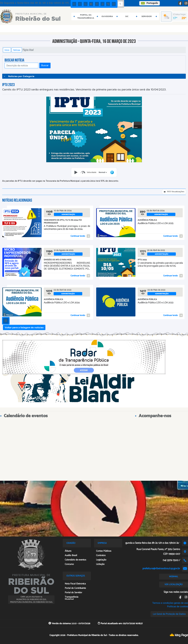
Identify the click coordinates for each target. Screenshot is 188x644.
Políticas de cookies (178, 606)
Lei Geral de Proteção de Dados (169, 614)
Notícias (17, 50)
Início (7, 50)
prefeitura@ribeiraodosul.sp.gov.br (161, 569)
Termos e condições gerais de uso (170, 603)
